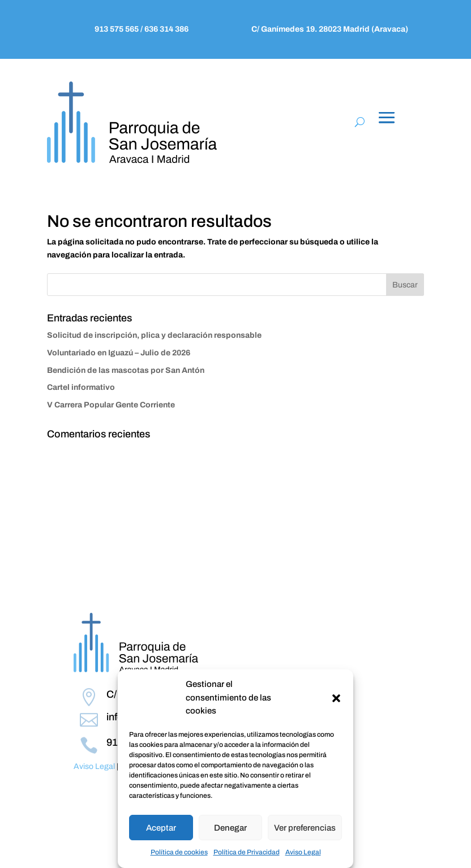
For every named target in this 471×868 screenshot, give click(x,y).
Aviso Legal (303, 852)
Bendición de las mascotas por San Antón (126, 370)
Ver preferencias (305, 828)
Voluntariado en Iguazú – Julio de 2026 (119, 353)
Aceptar (161, 828)
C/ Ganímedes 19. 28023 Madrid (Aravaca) (330, 29)
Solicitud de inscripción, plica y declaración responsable (154, 335)
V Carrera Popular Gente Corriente (111, 405)
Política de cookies (179, 852)
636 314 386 (166, 29)
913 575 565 (117, 29)
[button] (336, 698)
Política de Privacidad (247, 852)
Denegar (230, 828)
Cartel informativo (81, 387)
